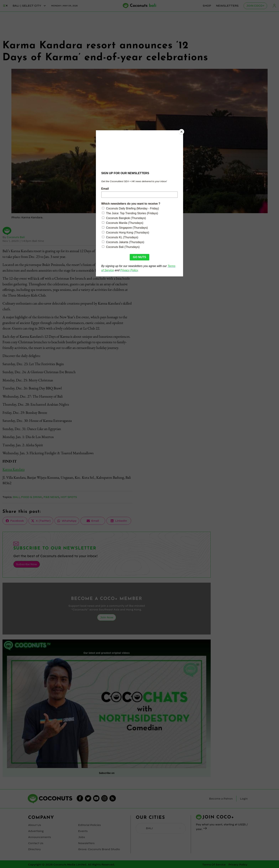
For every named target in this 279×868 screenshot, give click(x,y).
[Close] (182, 131)
